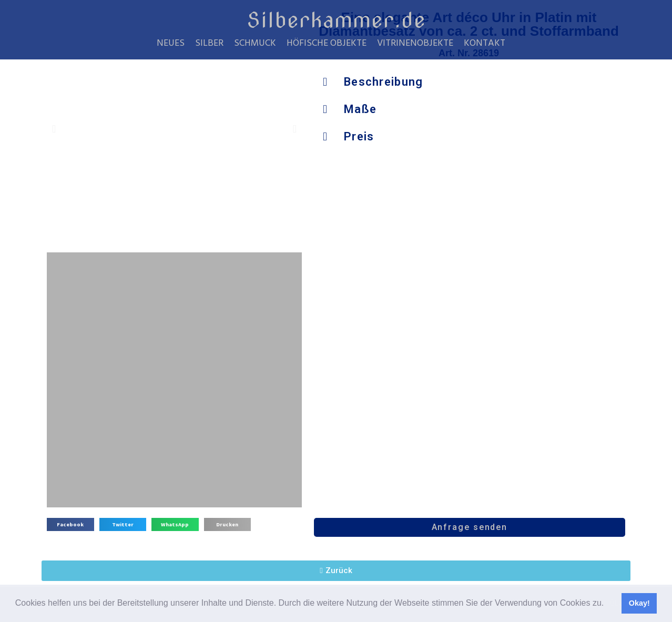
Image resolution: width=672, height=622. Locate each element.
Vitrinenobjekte (415, 44)
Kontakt (485, 44)
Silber (209, 44)
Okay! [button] (639, 603)
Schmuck (255, 44)
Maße (360, 109)
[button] (608, 604)
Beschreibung (384, 82)
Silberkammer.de (336, 20)
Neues (171, 44)
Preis (359, 136)
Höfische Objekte (327, 44)
